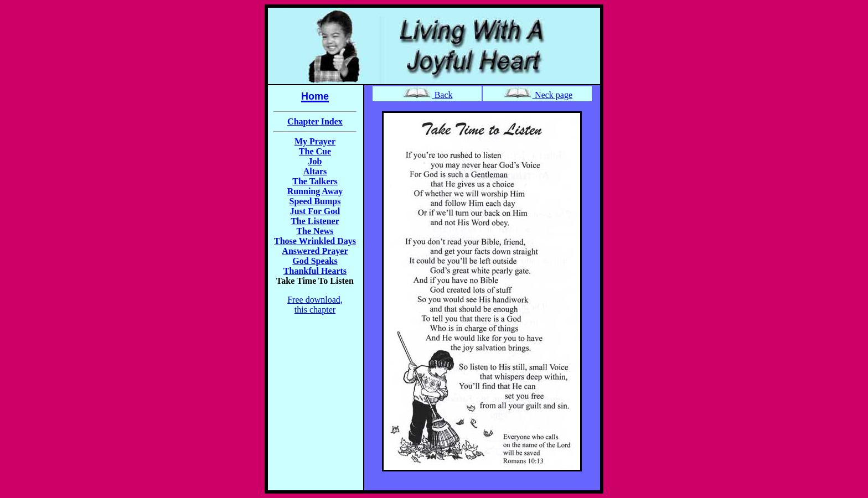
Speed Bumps (315, 201)
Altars (315, 171)
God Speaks (315, 261)
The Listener (315, 221)
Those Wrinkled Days (315, 241)
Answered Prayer (315, 251)
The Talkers (315, 181)
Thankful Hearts (315, 271)
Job (315, 161)
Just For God (315, 211)
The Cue (315, 151)
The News (315, 231)
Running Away (315, 191)
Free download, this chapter (315, 305)
